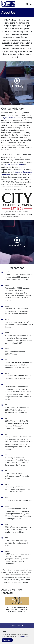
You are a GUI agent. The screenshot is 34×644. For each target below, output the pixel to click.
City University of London (12, 118)
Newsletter (17, 626)
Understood (7, 640)
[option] (17, 604)
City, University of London (14, 165)
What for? (25, 637)
